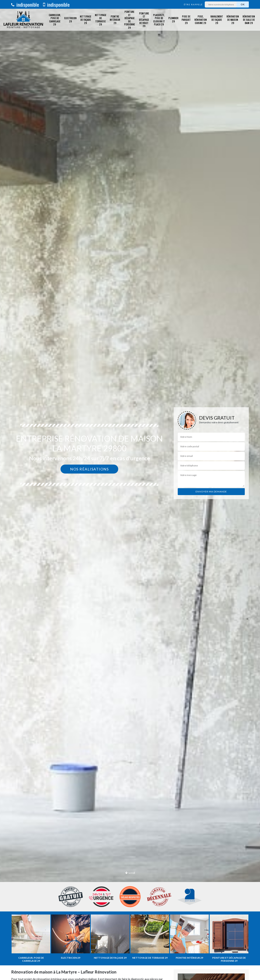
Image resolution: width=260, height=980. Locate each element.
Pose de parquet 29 (186, 20)
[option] (130, 490)
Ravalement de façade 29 (217, 20)
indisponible (25, 4)
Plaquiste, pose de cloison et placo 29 (159, 20)
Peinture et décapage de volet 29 (144, 20)
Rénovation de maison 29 (233, 20)
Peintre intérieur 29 (115, 20)
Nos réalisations (89, 469)
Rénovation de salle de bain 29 (249, 20)
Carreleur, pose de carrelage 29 (55, 20)
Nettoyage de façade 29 (86, 20)
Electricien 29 (70, 20)
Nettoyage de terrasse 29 (101, 20)
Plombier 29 (173, 20)
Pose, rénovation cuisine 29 (201, 20)
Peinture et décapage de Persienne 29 (129, 20)
